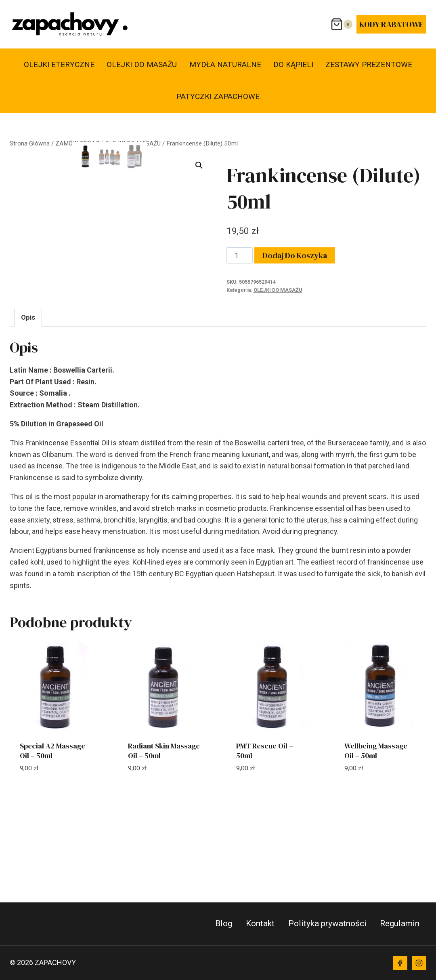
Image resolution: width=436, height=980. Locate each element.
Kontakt (260, 923)
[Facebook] (400, 963)
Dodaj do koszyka (295, 255)
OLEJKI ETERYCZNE (59, 64)
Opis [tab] (28, 395)
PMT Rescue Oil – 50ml (265, 828)
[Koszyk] (341, 24)
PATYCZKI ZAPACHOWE (218, 96)
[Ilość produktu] (240, 255)
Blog (224, 923)
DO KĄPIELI (293, 64)
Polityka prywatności (327, 923)
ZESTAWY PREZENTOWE (369, 64)
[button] (199, 165)
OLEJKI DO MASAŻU (142, 64)
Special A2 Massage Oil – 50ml (52, 828)
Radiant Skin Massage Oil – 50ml (164, 828)
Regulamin (400, 923)
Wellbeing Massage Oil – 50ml (376, 828)
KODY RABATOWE (391, 24)
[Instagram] (419, 963)
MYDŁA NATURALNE (225, 64)
